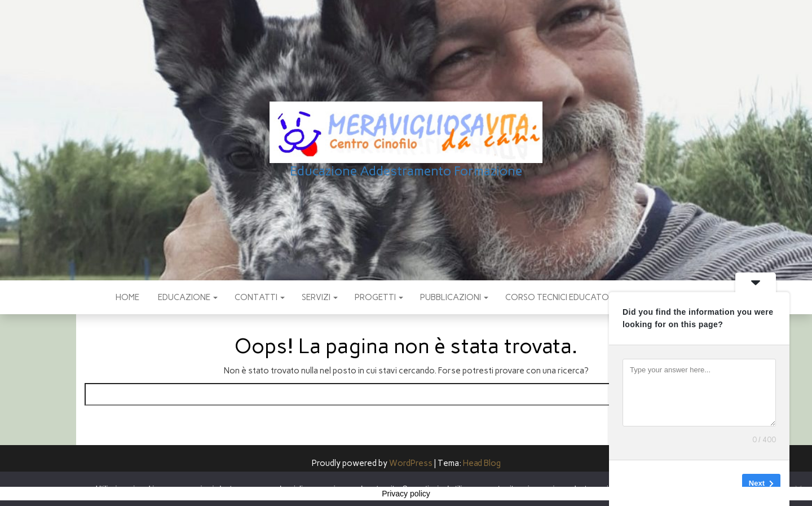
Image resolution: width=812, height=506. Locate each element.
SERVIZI (320, 297)
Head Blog (482, 463)
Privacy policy (406, 494)
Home (127, 297)
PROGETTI (379, 297)
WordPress (411, 463)
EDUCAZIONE (187, 297)
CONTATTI (260, 297)
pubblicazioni (454, 297)
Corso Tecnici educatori (561, 297)
